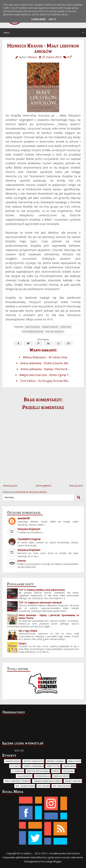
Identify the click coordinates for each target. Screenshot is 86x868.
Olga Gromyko (24, 776)
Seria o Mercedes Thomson (17, 781)
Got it (52, 19)
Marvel (56, 771)
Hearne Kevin (69, 766)
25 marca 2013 (51, 57)
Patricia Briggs (42, 776)
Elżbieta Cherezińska (33, 766)
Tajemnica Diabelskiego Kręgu (47, 781)
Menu (45, 33)
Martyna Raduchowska (38, 771)
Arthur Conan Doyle (33, 761)
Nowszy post (10, 486)
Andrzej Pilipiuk (12, 761)
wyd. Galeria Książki (25, 786)
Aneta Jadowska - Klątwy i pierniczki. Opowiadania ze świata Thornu (49, 617)
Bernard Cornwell (56, 761)
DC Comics (15, 766)
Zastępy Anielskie (73, 781)
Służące (22, 643)
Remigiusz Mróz (61, 776)
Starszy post (76, 486)
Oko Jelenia (68, 771)
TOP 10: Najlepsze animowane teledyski (40, 602)
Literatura (66, 327)
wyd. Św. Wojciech (55, 332)
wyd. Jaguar (43, 786)
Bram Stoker (74, 761)
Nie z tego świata (28, 631)
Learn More (38, 19)
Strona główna (43, 486)
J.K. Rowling (17, 771)
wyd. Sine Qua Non (61, 786)
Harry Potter (53, 766)
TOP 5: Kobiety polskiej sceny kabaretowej (42, 590)
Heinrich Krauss (50, 327)
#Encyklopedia (33, 327)
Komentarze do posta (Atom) (31, 492)
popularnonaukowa (33, 332)
